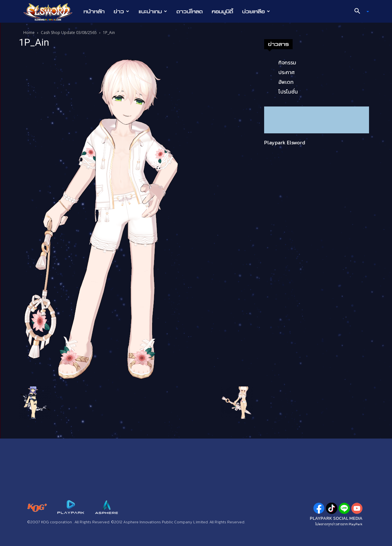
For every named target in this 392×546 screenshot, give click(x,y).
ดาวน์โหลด (190, 11)
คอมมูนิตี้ (222, 11)
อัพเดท (286, 82)
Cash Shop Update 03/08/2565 (69, 33)
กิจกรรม (287, 62)
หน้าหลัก (94, 11)
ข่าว (121, 11)
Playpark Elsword (285, 142)
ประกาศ (286, 72)
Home (29, 33)
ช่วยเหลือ (256, 11)
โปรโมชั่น (288, 92)
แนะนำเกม (153, 11)
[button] (359, 12)
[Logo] (51, 12)
